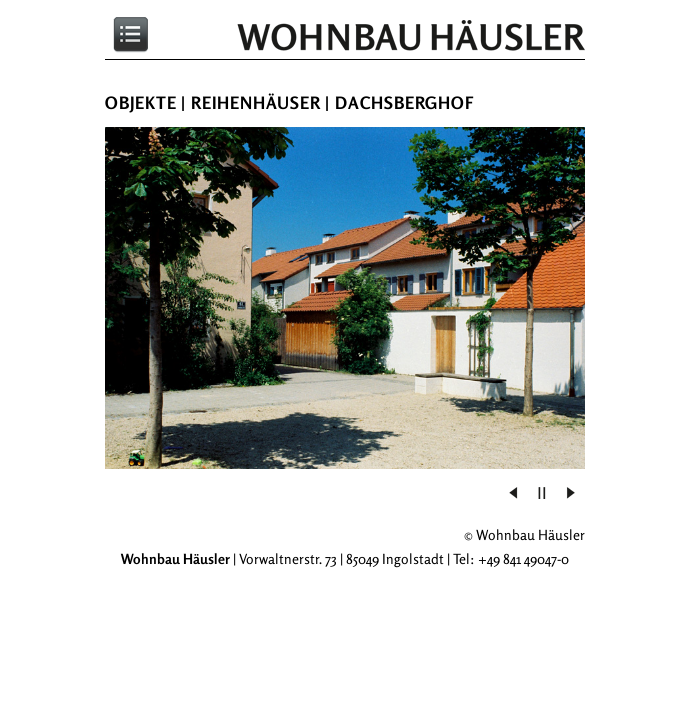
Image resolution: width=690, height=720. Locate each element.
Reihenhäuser (256, 102)
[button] (542, 493)
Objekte (141, 102)
